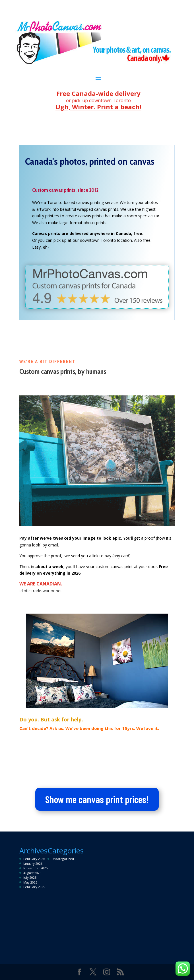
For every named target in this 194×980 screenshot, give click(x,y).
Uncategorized (63, 859)
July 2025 (30, 877)
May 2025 (30, 882)
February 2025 (34, 887)
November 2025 (35, 868)
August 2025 (32, 873)
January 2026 (33, 864)
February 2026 (34, 859)
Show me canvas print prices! (97, 799)
